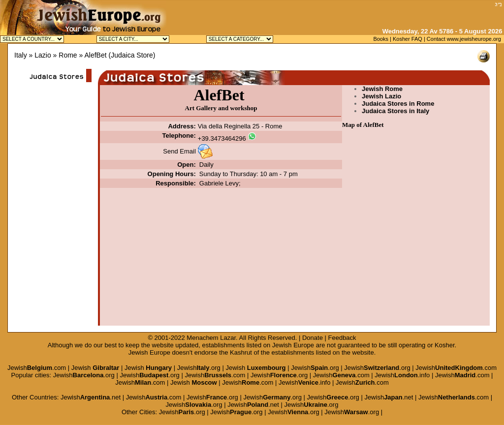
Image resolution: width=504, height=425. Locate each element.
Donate (313, 338)
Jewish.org (199, 368)
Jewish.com (37, 368)
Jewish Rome (382, 89)
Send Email (179, 151)
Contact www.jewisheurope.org (464, 39)
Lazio (43, 55)
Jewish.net (91, 397)
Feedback (342, 338)
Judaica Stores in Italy (395, 111)
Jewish (95, 368)
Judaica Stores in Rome (398, 104)
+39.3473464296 (222, 138)
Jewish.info (402, 375)
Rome (68, 55)
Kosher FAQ (408, 39)
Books (381, 39)
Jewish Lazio (381, 96)
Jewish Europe (293, 345)
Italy (21, 55)
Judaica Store (132, 55)
